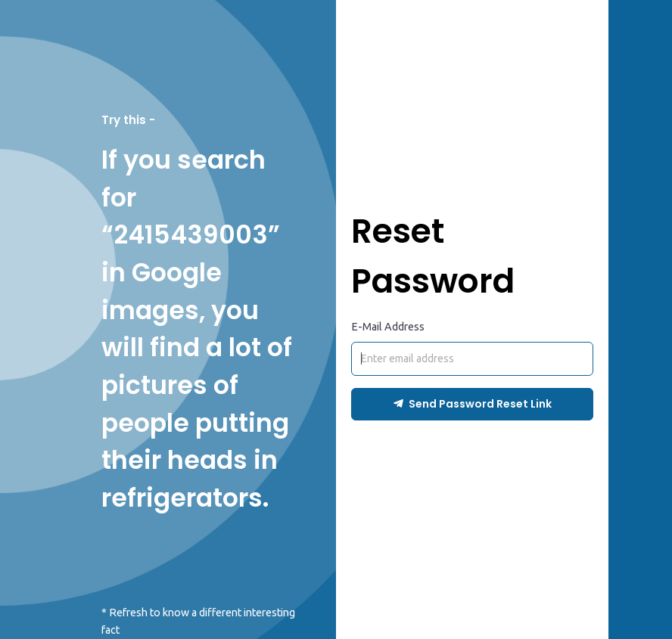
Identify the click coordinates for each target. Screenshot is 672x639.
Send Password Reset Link (473, 404)
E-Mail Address (388, 327)
